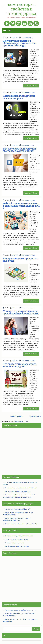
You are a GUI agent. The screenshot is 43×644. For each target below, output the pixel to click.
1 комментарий (27, 37)
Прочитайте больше (31, 85)
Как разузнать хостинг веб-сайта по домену (20, 610)
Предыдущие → (35, 416)
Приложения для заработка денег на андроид (19, 97)
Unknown (15, 37)
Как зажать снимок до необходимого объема (21, 488)
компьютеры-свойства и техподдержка (22, 9)
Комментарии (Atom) (21, 421)
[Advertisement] (21, 451)
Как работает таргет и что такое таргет (19, 536)
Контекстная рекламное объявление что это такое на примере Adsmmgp (19, 43)
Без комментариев (28, 92)
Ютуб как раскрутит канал (14, 543)
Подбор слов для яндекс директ (16, 539)
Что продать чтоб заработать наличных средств (19, 365)
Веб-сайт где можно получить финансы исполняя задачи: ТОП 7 (21, 206)
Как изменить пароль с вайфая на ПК (18, 509)
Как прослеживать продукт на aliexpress (20, 260)
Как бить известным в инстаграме (17, 546)
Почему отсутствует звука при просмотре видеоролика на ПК (21, 313)
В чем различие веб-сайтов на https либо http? (21, 524)
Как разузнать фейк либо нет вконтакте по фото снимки (19, 150)
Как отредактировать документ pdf (18, 491)
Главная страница (16, 416)
